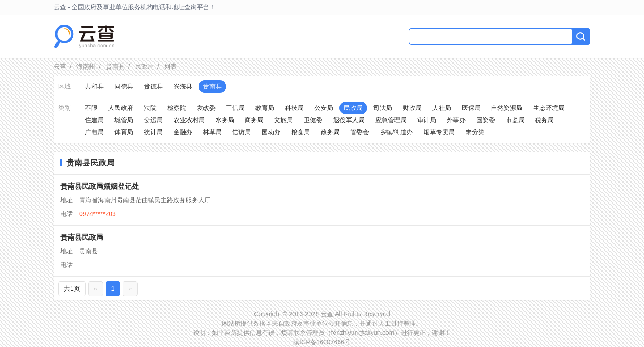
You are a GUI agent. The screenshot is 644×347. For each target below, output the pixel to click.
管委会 (360, 132)
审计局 (427, 120)
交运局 (153, 120)
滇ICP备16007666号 (322, 342)
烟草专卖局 (439, 132)
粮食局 (301, 132)
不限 (91, 108)
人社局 (442, 108)
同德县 (124, 86)
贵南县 (115, 67)
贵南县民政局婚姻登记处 (100, 186)
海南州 (86, 67)
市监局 (515, 120)
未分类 (475, 132)
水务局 (225, 120)
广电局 (94, 132)
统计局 (153, 132)
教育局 (265, 108)
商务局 (254, 120)
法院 (150, 108)
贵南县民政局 (82, 237)
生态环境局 (549, 108)
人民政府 (121, 108)
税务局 (544, 120)
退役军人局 (349, 120)
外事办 (456, 120)
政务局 (330, 132)
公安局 (324, 108)
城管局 (124, 120)
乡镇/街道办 (396, 132)
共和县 (94, 86)
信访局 (241, 132)
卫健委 (313, 120)
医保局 (471, 108)
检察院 (177, 108)
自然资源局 (507, 108)
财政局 (412, 108)
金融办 (183, 132)
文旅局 (284, 120)
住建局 (94, 120)
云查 (60, 67)
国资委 (486, 120)
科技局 (294, 108)
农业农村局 (189, 120)
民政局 (144, 67)
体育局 (124, 132)
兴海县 (183, 86)
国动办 (271, 132)
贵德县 (153, 86)
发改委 (206, 108)
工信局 (235, 108)
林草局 (212, 132)
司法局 (383, 108)
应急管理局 (391, 120)
